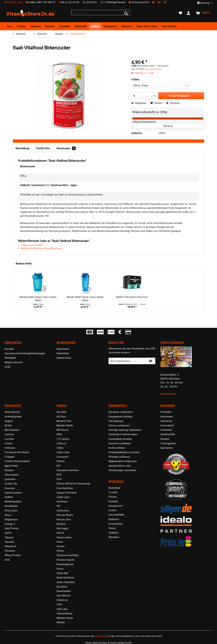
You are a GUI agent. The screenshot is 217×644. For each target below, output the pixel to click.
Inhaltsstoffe (168, 434)
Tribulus (9, 537)
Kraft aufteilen (117, 448)
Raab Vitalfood (65, 577)
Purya (60, 569)
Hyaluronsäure (13, 492)
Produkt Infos (43, 148)
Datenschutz (64, 358)
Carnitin (9, 439)
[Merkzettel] (180, 13)
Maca (8, 515)
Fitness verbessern (119, 425)
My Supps (62, 528)
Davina (61, 461)
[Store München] (169, 26)
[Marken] (95, 26)
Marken (165, 439)
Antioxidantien (13, 416)
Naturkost (166, 421)
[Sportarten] (127, 26)
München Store (15, 2)
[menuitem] (87, 2)
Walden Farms (65, 618)
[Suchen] (126, 13)
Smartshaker (64, 591)
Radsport (114, 519)
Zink (7, 560)
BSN (59, 434)
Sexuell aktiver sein (120, 466)
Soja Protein (12, 528)
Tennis (112, 528)
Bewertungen (66, 148)
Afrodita (61, 412)
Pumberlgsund (65, 564)
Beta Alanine (12, 430)
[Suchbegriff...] (100, 13)
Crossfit (113, 492)
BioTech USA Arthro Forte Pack (132, 297)
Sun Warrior (64, 595)
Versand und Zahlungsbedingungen (25, 353)
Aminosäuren (12, 412)
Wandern (114, 537)
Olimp (60, 551)
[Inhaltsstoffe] (81, 26)
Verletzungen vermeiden (122, 470)
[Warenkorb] (203, 13)
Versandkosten (101, 636)
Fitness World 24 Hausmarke (73, 483)
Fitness (113, 497)
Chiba (60, 448)
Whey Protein (13, 555)
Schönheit (166, 430)
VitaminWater (65, 613)
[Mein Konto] (189, 13)
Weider (61, 622)
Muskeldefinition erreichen (124, 452)
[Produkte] (22, 26)
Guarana (10, 488)
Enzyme (9, 470)
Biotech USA (64, 421)
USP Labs (62, 609)
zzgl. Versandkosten (153, 69)
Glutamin (10, 479)
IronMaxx (62, 501)
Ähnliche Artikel (23, 264)
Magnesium (11, 519)
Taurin (8, 533)
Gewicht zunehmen (120, 443)
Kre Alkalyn (11, 506)
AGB (7, 367)
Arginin (9, 421)
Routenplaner (168, 394)
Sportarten (167, 448)
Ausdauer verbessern (121, 412)
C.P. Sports (63, 439)
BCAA (8, 425)
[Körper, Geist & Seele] (147, 26)
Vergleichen (139, 103)
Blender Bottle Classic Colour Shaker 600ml (85, 299)
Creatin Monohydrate (17, 461)
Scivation (62, 586)
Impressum (63, 349)
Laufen (112, 510)
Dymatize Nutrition (68, 470)
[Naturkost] (50, 26)
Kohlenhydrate (13, 501)
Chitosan (10, 448)
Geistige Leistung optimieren (125, 430)
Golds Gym (63, 497)
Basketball (114, 488)
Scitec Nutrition (66, 582)
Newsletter (63, 353)
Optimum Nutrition (68, 555)
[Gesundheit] (65, 26)
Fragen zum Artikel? (31, 245)
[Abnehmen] (36, 26)
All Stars (61, 416)
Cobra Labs (63, 452)
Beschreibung (22, 148)
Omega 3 (10, 524)
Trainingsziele (168, 443)
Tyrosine (9, 542)
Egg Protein (11, 466)
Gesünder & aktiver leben (123, 434)
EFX (59, 474)
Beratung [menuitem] (204, 3)
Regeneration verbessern (123, 461)
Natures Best (64, 537)
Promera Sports (66, 560)
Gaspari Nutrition (67, 492)
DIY (59, 466)
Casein (8, 443)
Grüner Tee (11, 483)
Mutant (61, 524)
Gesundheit (167, 425)
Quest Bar (62, 573)
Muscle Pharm (65, 515)
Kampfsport (115, 506)
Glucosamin (11, 474)
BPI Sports (63, 430)
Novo (60, 542)
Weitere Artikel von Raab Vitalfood (40, 248)
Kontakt (9, 349)
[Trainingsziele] (110, 26)
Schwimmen (116, 524)
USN (59, 604)
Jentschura (63, 510)
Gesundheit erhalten (120, 439)
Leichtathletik (116, 514)
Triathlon (114, 532)
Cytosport (62, 457)
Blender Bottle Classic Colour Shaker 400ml (38, 299)
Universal (62, 600)
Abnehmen (167, 416)
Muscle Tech (64, 519)
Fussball (113, 501)
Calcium (9, 434)
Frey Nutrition (65, 488)
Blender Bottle (65, 425)
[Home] (10, 26)
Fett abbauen (116, 421)
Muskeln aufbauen (119, 457)
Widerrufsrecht (14, 362)
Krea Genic (11, 510)
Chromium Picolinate (17, 452)
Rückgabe (10, 358)
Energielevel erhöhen (121, 416)
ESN (59, 479)
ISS (58, 506)
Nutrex (61, 546)
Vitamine (10, 551)
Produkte (166, 412)
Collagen (10, 457)
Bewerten (173, 103)
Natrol (60, 533)
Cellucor (61, 443)
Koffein (9, 497)
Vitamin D (10, 546)
